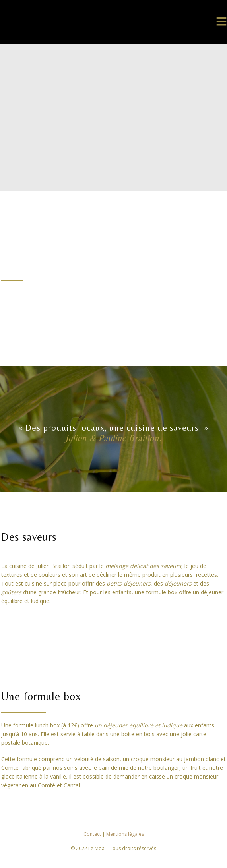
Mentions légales (125, 834)
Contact (93, 834)
